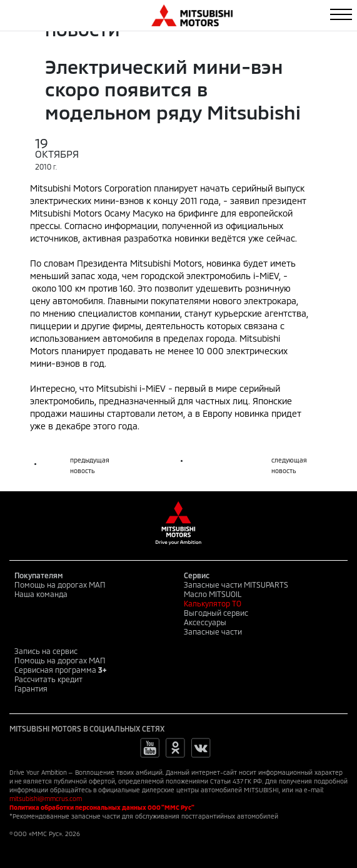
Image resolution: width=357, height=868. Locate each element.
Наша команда (41, 594)
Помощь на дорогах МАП (60, 585)
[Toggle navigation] (341, 14)
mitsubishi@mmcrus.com (46, 799)
